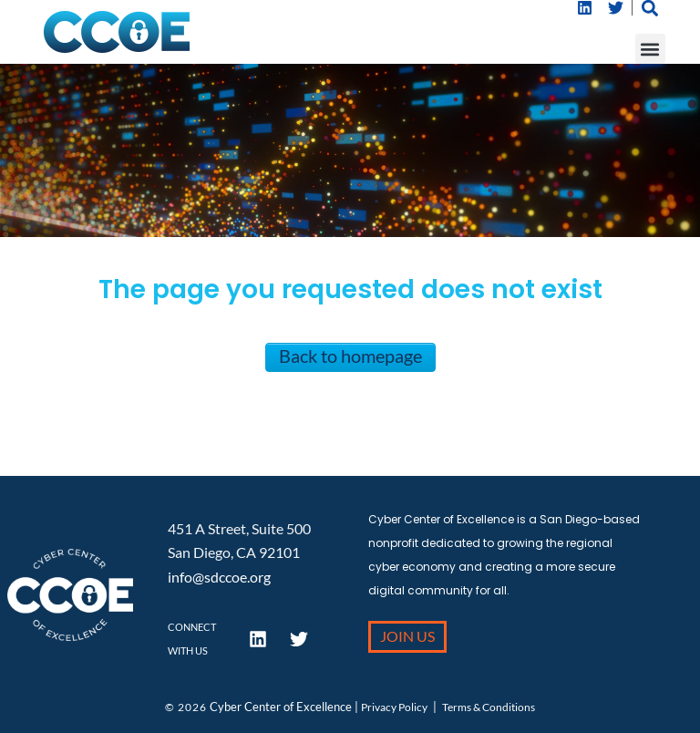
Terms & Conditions (489, 707)
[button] (650, 49)
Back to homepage (350, 356)
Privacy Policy (394, 707)
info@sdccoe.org (219, 577)
